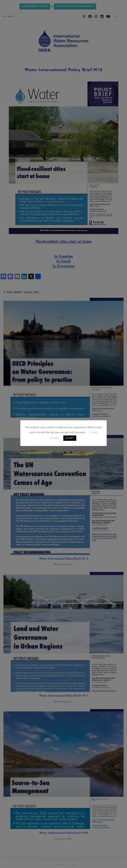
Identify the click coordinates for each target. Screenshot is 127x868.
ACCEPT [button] (70, 438)
